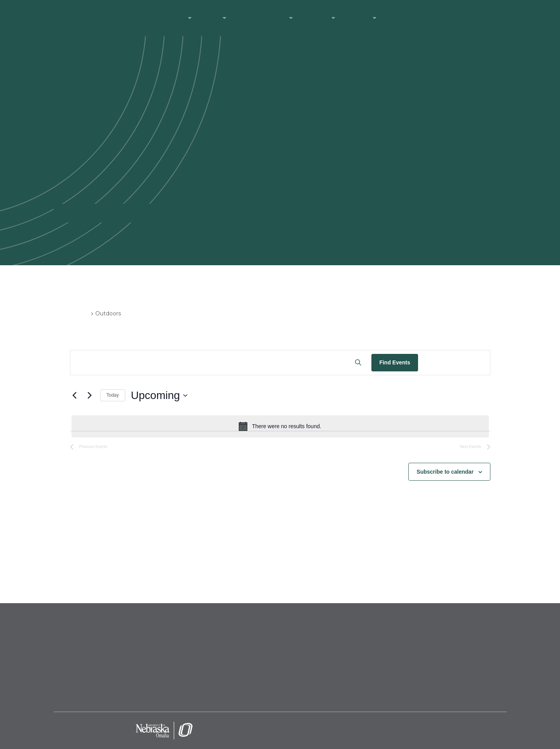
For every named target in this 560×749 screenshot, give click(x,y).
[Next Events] (90, 395)
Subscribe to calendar (445, 472)
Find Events (395, 362)
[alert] (280, 426)
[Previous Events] (75, 395)
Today (113, 395)
